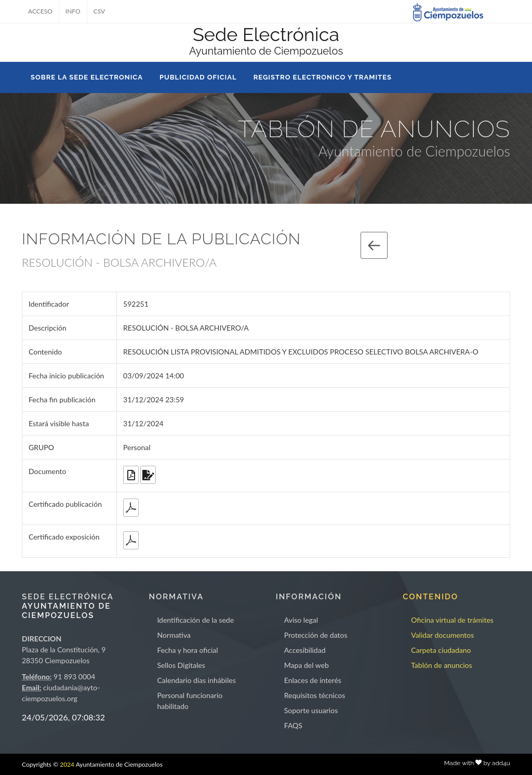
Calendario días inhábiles (196, 680)
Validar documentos (442, 635)
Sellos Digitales (181, 665)
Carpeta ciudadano (441, 650)
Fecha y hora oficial (187, 650)
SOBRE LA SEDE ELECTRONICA (87, 77)
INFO (73, 11)
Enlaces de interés (313, 680)
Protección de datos (316, 635)
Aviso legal (301, 620)
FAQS (293, 725)
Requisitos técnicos (315, 695)
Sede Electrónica (266, 34)
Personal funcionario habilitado (190, 701)
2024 (67, 764)
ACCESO (40, 11)
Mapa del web (307, 665)
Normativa (174, 635)
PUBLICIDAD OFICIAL (198, 77)
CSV (99, 11)
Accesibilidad (305, 650)
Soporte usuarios (311, 710)
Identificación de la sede (195, 620)
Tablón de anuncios (441, 665)
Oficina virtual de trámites (452, 620)
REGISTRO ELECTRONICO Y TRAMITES (323, 77)
